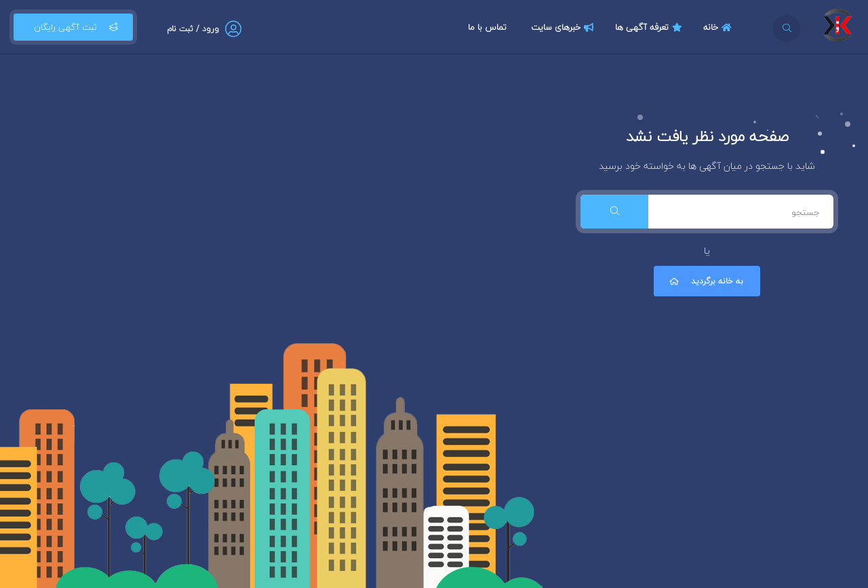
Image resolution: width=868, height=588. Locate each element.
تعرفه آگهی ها (650, 27)
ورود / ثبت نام (193, 29)
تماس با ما (487, 27)
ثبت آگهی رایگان (73, 27)
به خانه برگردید (705, 281)
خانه (719, 27)
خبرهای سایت (564, 27)
